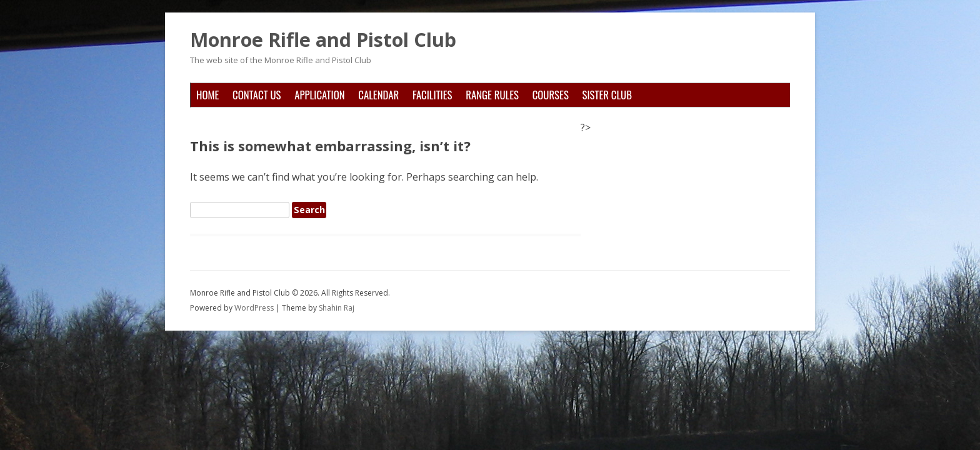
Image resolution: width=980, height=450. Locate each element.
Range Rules (492, 95)
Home (207, 95)
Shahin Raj (337, 308)
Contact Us (257, 95)
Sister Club (607, 95)
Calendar (378, 95)
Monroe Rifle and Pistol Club (323, 40)
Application (319, 95)
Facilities (432, 95)
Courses (551, 95)
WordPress (255, 308)
